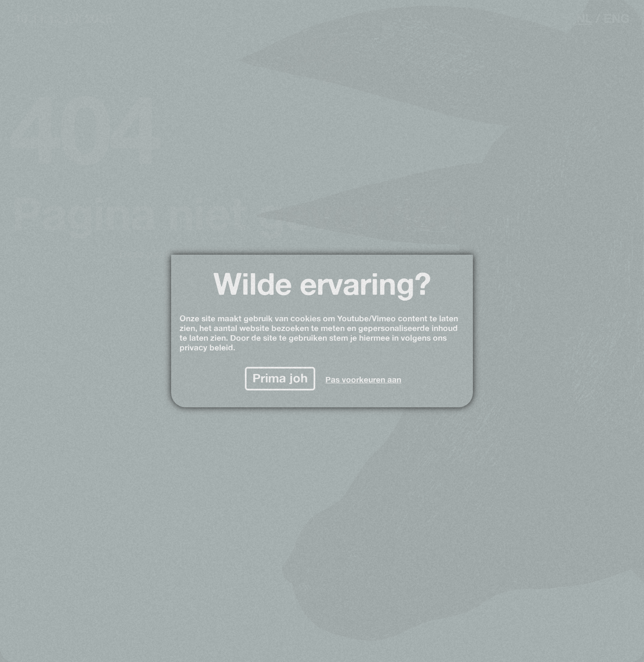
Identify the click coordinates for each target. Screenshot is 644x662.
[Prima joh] (280, 379)
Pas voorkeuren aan (363, 380)
